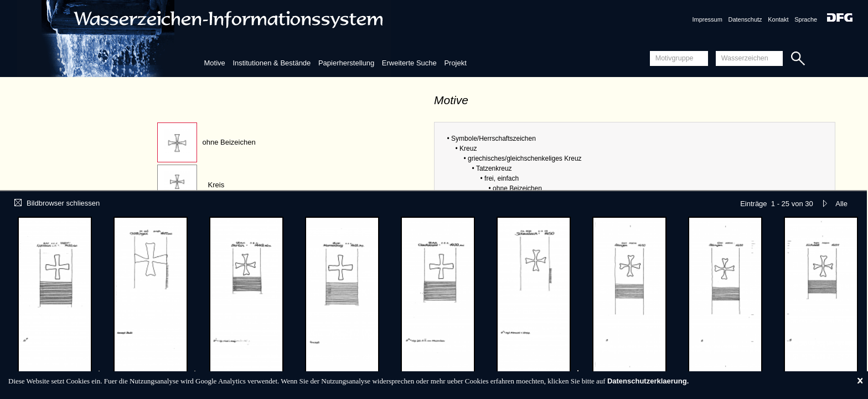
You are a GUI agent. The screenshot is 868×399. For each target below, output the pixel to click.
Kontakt (778, 19)
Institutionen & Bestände (272, 63)
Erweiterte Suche (409, 63)
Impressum (707, 19)
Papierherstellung (346, 63)
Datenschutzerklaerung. (648, 381)
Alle (841, 204)
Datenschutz (745, 19)
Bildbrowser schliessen (57, 203)
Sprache (806, 19)
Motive (214, 63)
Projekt (455, 63)
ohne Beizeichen (229, 142)
